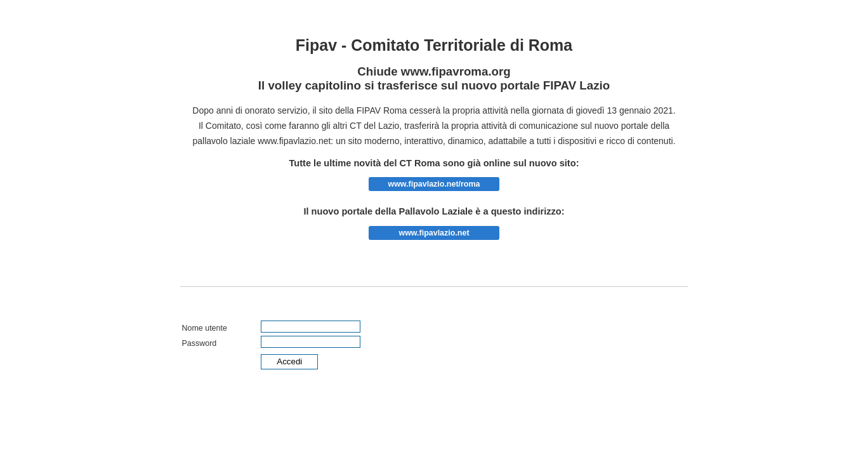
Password (199, 343)
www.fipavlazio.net (434, 233)
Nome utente (204, 328)
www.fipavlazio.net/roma (434, 184)
